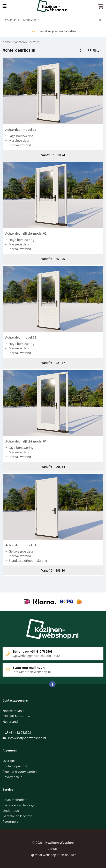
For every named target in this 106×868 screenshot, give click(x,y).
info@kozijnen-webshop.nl (27, 738)
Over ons (9, 761)
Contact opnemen (15, 766)
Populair (81, 50)
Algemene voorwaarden (20, 772)
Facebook (52, 684)
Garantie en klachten (17, 816)
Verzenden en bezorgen (19, 805)
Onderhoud (11, 811)
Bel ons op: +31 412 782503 (48, 654)
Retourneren (12, 821)
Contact (53, 849)
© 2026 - (53, 843)
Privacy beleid (13, 777)
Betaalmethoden (14, 800)
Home (53, 6)
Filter (97, 50)
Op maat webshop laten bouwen (53, 855)
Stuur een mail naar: (48, 670)
